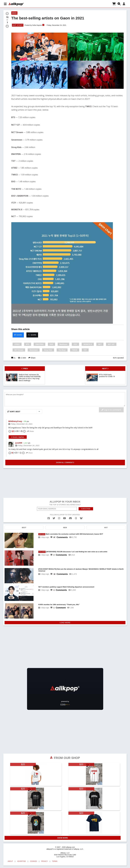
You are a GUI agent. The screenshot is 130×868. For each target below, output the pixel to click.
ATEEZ (17, 344)
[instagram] (59, 518)
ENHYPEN (39, 344)
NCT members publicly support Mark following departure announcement (66, 587)
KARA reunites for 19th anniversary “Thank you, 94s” (59, 605)
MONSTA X (88, 344)
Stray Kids (48, 350)
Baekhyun (63, 344)
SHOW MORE (63, 838)
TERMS (55, 861)
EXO (51, 344)
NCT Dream (19, 350)
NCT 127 (111, 344)
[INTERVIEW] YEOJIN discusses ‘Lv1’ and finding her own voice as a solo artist (73, 552)
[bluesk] (81, 518)
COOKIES (34, 861)
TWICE (75, 350)
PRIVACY (45, 861)
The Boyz (62, 350)
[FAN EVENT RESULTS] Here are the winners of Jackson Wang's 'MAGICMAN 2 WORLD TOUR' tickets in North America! (81, 570)
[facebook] (49, 518)
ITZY (75, 344)
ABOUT (10, 861)
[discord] (70, 518)
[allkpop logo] (16, 4)
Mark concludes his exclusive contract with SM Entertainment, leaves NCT (71, 534)
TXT (85, 350)
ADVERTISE (21, 861)
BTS (28, 344)
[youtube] (64, 518)
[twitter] (54, 518)
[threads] (76, 518)
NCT (100, 344)
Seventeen (34, 350)
